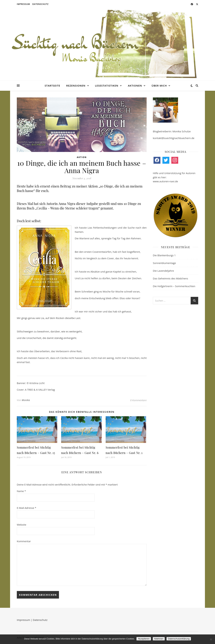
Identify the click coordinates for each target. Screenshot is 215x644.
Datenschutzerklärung (179, 639)
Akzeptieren (144, 639)
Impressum (23, 4)
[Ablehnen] (211, 639)
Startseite (52, 86)
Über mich (159, 86)
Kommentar (24, 541)
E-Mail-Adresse (27, 508)
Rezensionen (76, 86)
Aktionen (135, 86)
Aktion (82, 157)
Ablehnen (159, 639)
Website (21, 525)
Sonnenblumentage (164, 263)
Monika (26, 400)
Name (21, 491)
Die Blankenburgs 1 (164, 255)
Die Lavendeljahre (163, 271)
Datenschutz (40, 4)
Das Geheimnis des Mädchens (170, 278)
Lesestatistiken (107, 86)
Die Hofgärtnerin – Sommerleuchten (174, 286)
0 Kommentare (138, 400)
